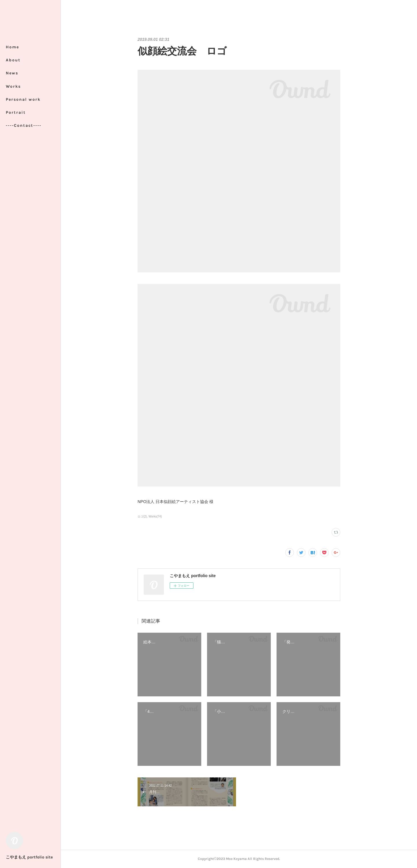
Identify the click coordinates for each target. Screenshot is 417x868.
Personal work (23, 99)
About (13, 60)
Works (13, 86)
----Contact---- (24, 125)
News (12, 73)
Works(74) (155, 516)
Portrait (16, 112)
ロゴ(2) (142, 516)
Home (12, 47)
